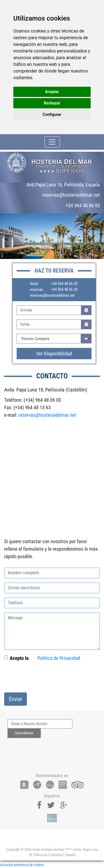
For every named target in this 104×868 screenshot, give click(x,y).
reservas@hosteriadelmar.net (52, 295)
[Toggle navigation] (52, 142)
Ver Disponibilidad (54, 354)
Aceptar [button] (52, 92)
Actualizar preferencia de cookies (22, 865)
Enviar (16, 699)
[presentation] (46, 677)
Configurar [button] (52, 114)
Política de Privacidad (59, 658)
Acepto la (19, 658)
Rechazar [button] (52, 103)
